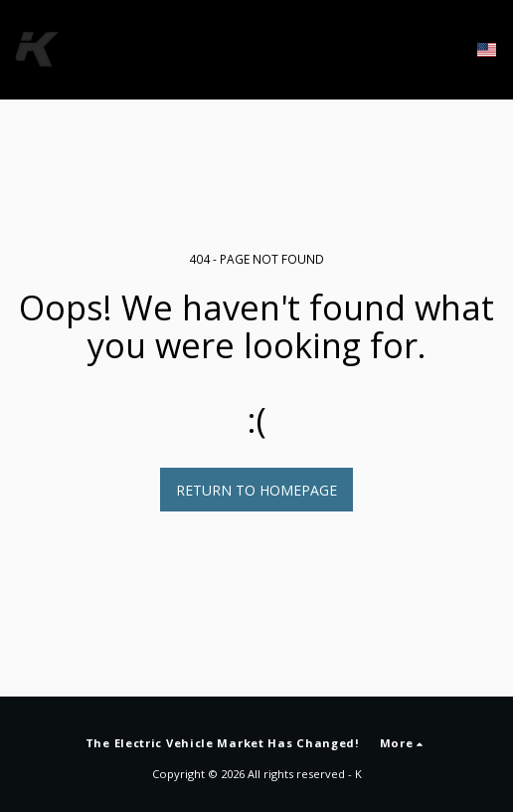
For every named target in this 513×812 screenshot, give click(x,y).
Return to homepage (256, 490)
